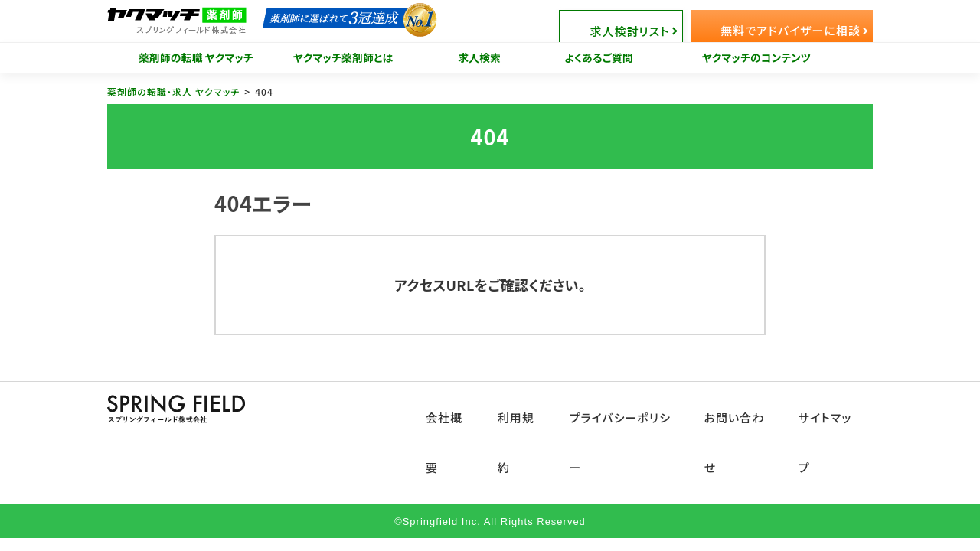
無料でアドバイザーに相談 (797, 21)
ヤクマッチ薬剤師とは (343, 57)
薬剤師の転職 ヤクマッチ (196, 57)
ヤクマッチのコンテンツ (757, 57)
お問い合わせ (743, 406)
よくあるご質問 (599, 57)
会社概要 (460, 406)
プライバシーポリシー (631, 406)
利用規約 (531, 406)
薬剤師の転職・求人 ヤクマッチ (173, 91)
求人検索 (479, 57)
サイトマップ (831, 406)
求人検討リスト (670, 21)
